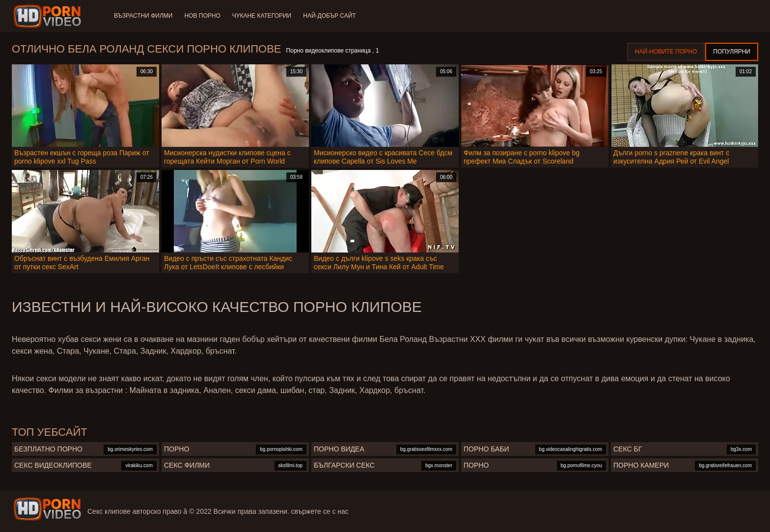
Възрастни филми (143, 16)
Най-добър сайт (329, 16)
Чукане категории (262, 16)
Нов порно (202, 16)
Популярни (732, 52)
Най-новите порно (666, 52)
